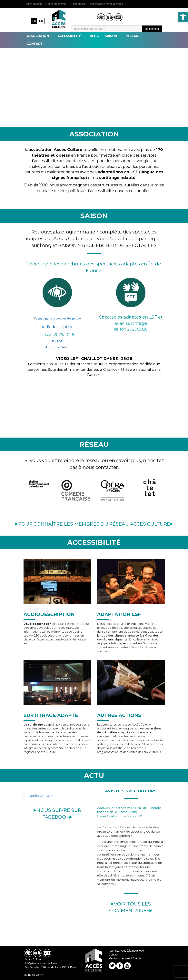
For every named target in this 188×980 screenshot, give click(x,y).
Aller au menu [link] (35, 4)
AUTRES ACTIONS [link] (119, 715)
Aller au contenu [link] (57, 4)
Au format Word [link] (57, 347)
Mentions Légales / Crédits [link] (125, 958)
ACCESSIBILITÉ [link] (71, 36)
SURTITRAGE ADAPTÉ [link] (51, 715)
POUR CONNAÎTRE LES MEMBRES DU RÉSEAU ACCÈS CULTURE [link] (94, 524)
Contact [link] (35, 44)
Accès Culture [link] (41, 796)
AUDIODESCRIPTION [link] (49, 614)
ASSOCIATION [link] (39, 36)
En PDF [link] (57, 341)
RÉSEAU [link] (133, 36)
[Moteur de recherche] (107, 29)
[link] (183, 17)
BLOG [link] (94, 36)
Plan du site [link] (79, 4)
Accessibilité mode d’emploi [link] (107, 4)
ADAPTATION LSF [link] (119, 614)
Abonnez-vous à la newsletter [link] (127, 951)
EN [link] (41, 21)
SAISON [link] (112, 36)
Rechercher (152, 29)
